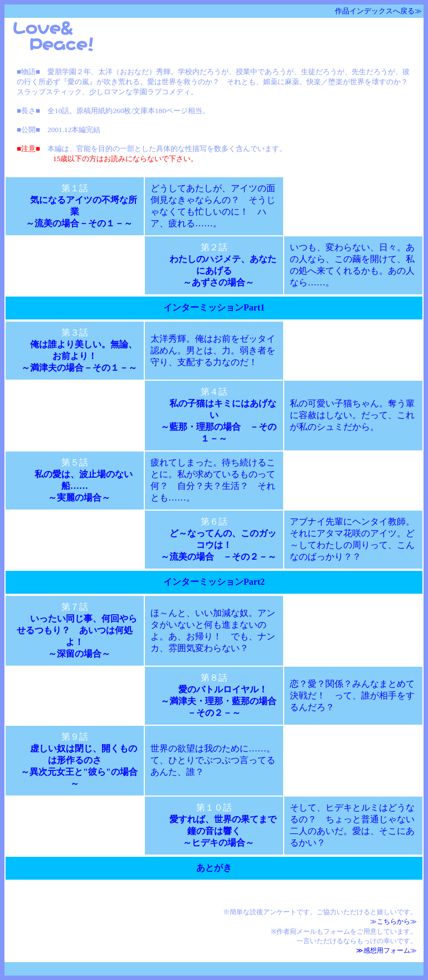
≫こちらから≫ (393, 921)
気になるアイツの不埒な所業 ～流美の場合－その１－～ (77, 212)
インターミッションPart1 (218, 307)
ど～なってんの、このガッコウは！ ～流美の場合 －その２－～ (214, 545)
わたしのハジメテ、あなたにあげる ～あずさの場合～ (223, 271)
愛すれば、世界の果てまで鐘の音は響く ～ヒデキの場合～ (223, 831)
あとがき (218, 868)
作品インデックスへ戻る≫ (378, 11)
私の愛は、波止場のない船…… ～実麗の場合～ (84, 486)
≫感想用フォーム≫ (386, 950)
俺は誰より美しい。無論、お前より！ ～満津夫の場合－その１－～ (75, 356)
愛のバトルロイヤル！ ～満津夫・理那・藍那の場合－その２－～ (214, 701)
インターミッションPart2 (218, 582)
